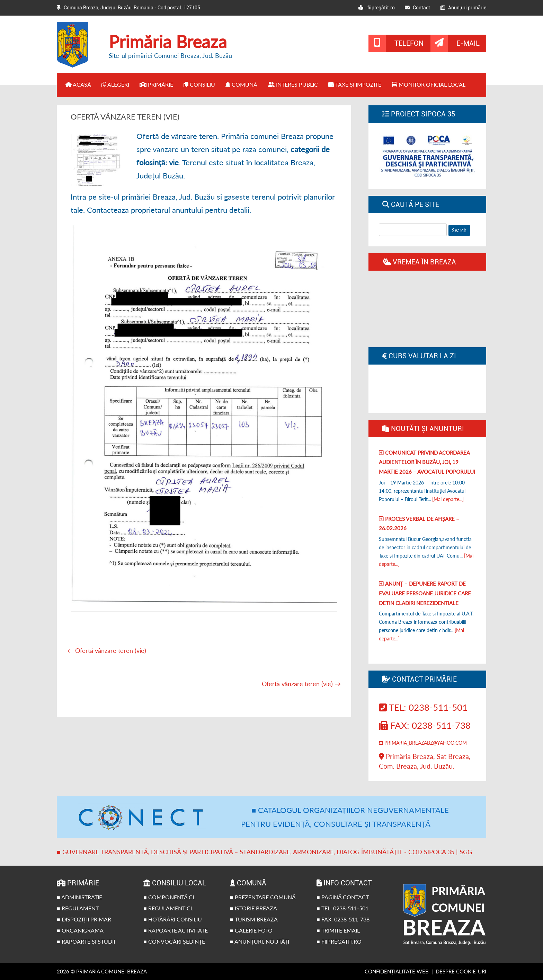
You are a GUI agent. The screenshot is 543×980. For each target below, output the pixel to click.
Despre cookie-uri (461, 971)
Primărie (156, 84)
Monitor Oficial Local (429, 84)
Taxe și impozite (355, 84)
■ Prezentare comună (263, 897)
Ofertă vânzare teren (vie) (107, 650)
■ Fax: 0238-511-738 (343, 919)
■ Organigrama (80, 930)
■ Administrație (79, 897)
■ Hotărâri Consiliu (173, 919)
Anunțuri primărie (463, 8)
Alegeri (115, 84)
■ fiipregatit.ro (339, 941)
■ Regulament (78, 908)
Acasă (78, 84)
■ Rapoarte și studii (86, 941)
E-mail (468, 43)
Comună (241, 84)
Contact (417, 8)
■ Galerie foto (251, 930)
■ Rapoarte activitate (176, 930)
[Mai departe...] (448, 499)
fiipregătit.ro (377, 8)
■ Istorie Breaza (253, 908)
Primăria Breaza (168, 42)
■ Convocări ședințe (174, 941)
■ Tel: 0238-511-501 (342, 908)
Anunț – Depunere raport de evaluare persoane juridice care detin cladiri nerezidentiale (425, 593)
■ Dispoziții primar (84, 919)
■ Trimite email (338, 930)
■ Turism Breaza (254, 919)
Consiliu (199, 84)
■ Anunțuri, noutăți (260, 941)
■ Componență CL (169, 897)
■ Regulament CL (168, 908)
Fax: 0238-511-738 (425, 725)
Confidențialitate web (397, 971)
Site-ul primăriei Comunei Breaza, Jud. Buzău (170, 55)
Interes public (293, 84)
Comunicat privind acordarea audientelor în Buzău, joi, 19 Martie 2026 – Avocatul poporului (427, 462)
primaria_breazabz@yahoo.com (423, 743)
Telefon (409, 43)
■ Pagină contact (343, 897)
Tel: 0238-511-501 (423, 707)
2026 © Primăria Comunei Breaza (102, 971)
